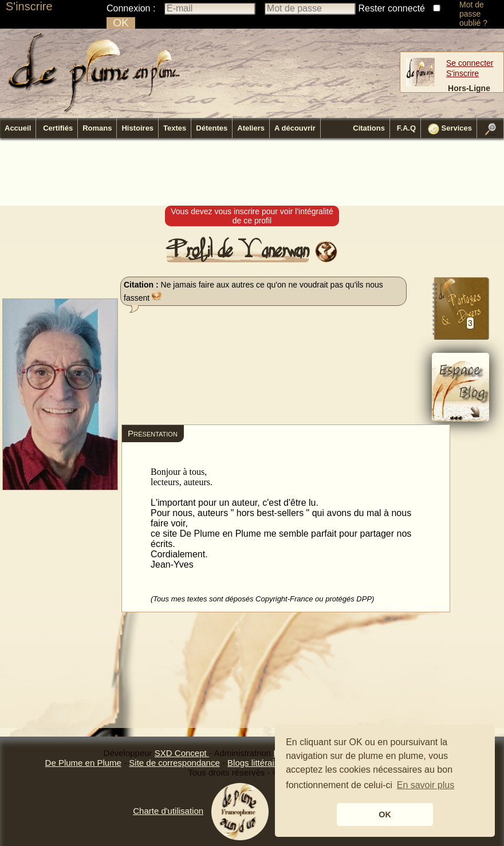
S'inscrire (29, 6)
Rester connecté (392, 8)
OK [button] (385, 814)
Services (450, 129)
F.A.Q (406, 128)
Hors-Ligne (469, 88)
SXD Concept (182, 753)
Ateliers (251, 128)
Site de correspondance (174, 763)
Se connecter (470, 63)
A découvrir (295, 128)
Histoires (137, 128)
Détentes (212, 128)
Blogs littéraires (257, 763)
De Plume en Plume (83, 763)
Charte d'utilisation (168, 811)
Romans (97, 128)
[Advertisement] (252, 172)
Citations (369, 128)
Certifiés (58, 128)
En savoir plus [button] (426, 785)
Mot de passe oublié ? (473, 14)
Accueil (18, 128)
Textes (175, 128)
